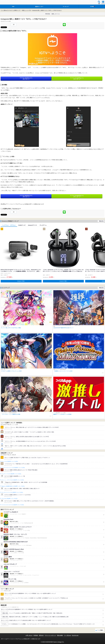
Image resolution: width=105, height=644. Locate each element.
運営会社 (41, 635)
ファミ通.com (67, 635)
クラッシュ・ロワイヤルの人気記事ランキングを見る (13, 480)
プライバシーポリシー (50, 635)
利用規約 (36, 635)
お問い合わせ (29, 635)
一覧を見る (101, 221)
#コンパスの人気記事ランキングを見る (10, 461)
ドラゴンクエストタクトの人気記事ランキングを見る (13, 505)
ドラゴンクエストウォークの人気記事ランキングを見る (13, 468)
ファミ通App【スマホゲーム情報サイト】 (11, 10)
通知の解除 (60, 635)
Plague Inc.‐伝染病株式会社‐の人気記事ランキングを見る (13, 486)
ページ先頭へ (100, 630)
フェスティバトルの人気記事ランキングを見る (11, 474)
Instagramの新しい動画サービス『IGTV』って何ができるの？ (47, 10)
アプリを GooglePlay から (77, 79)
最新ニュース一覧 (26, 10)
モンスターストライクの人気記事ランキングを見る (12, 492)
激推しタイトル (56, 14)
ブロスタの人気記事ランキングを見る (10, 499)
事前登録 (48, 14)
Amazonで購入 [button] (21, 281)
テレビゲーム (43, 225)
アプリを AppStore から (26, 79)
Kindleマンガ (22, 225)
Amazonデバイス (32, 225)
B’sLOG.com (75, 635)
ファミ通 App (6, 2)
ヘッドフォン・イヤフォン (9, 225)
